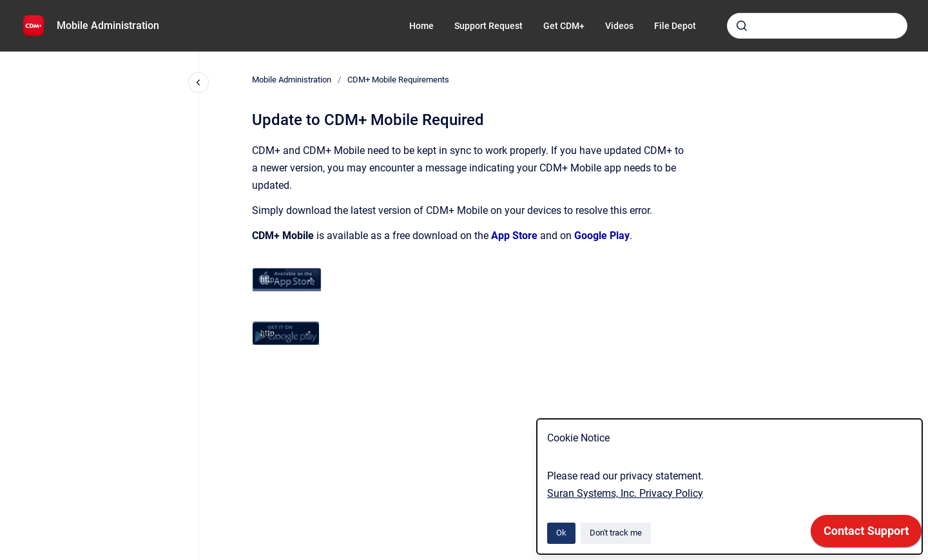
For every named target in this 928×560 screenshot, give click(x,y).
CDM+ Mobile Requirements (398, 80)
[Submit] (742, 26)
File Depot (675, 26)
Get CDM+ (564, 26)
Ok (561, 533)
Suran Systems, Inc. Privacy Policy (625, 493)
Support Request (488, 26)
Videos (619, 26)
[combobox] (817, 26)
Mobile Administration (108, 25)
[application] (866, 534)
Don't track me (616, 533)
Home (421, 26)
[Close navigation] (198, 82)
